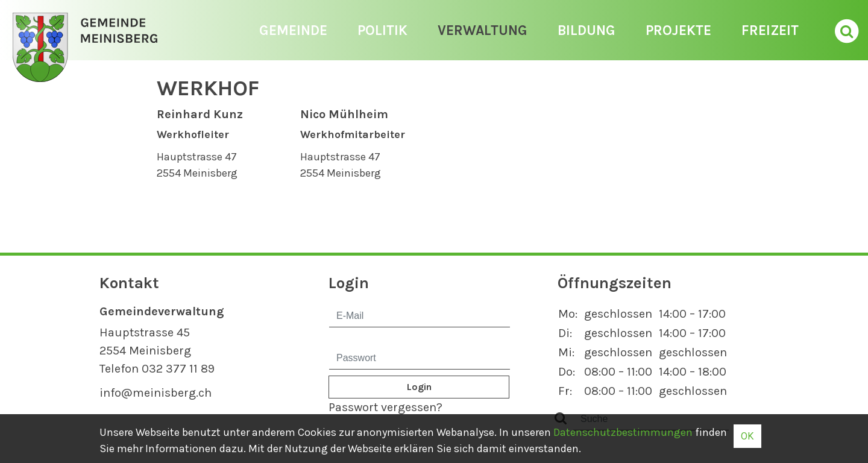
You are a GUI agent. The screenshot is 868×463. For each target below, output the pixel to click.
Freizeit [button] (770, 30)
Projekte (678, 30)
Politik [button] (382, 30)
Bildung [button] (587, 30)
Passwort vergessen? (385, 407)
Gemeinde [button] (293, 30)
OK (747, 436)
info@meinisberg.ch (156, 393)
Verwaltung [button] (483, 30)
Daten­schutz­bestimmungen (623, 432)
